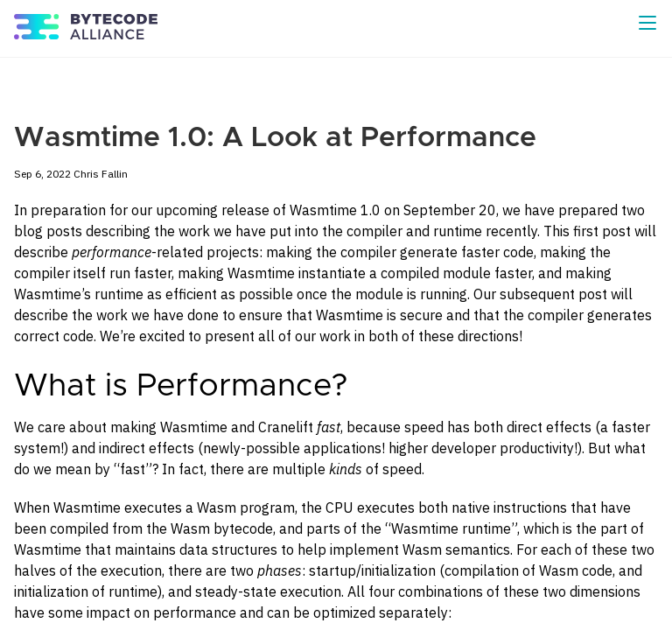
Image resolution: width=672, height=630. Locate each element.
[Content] (336, 344)
